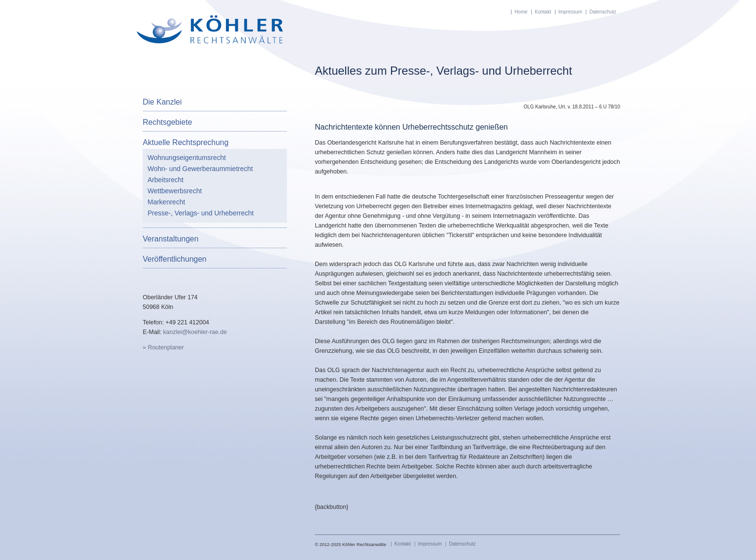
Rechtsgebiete (167, 122)
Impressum (570, 12)
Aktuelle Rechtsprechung (186, 142)
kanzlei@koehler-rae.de (195, 332)
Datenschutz (603, 12)
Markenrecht (166, 202)
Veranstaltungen (171, 239)
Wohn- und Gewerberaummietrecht (200, 169)
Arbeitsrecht (166, 180)
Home (521, 12)
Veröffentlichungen (175, 259)
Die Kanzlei (162, 102)
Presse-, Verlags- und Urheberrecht (201, 213)
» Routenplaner (163, 347)
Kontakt (543, 12)
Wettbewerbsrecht (175, 191)
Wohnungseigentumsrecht (187, 158)
